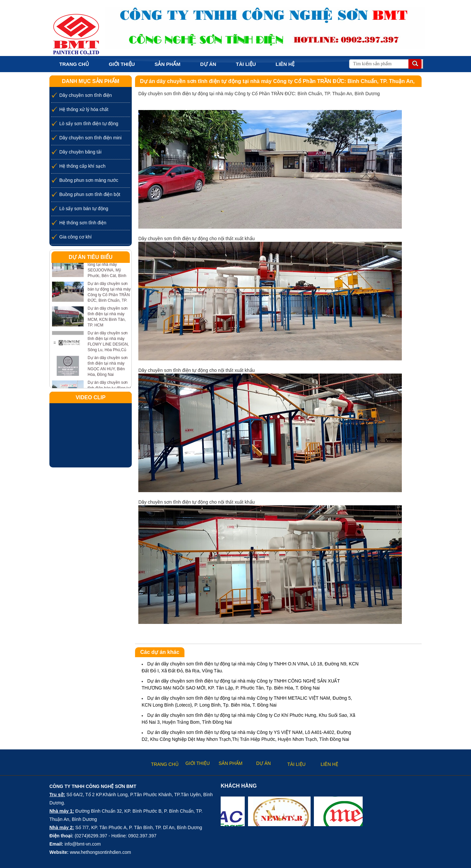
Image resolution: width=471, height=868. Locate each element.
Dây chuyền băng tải (80, 152)
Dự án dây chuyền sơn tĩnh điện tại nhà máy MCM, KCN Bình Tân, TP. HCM (108, 317)
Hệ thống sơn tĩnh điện (83, 223)
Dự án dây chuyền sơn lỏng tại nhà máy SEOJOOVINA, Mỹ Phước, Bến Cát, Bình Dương (108, 270)
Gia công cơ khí (76, 237)
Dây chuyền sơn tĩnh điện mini (90, 138)
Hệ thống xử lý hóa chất (84, 109)
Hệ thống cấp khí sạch (82, 166)
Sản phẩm (167, 64)
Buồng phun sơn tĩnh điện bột (90, 194)
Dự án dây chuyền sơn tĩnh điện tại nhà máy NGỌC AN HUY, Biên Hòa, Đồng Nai (108, 366)
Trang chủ (74, 64)
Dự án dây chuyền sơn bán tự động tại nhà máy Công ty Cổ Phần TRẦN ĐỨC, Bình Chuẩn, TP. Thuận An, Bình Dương (109, 295)
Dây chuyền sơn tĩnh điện (86, 95)
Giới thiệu (122, 64)
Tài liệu (246, 64)
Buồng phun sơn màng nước (89, 180)
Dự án (208, 64)
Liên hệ (285, 64)
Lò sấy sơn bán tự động (84, 209)
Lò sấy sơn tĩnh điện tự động (89, 124)
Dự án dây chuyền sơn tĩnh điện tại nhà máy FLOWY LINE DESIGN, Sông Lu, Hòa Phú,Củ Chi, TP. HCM (108, 344)
